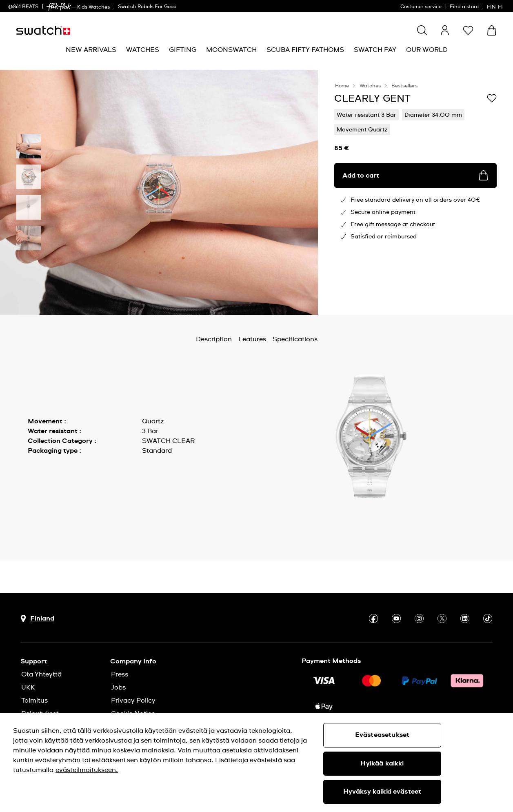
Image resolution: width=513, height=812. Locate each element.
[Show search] (422, 30)
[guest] (445, 30)
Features (252, 339)
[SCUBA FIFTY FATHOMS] (305, 50)
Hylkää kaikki (382, 763)
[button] (468, 30)
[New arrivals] (91, 50)
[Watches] (143, 50)
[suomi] (496, 6)
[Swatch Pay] (375, 50)
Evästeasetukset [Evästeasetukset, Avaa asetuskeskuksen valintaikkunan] (382, 735)
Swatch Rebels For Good (147, 7)
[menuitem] (91, 50)
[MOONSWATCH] (231, 50)
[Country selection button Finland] (37, 619)
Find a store (464, 7)
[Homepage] (43, 30)
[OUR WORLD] (427, 50)
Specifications (295, 339)
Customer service (421, 7)
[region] (256, 762)
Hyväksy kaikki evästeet (382, 792)
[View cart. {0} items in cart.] (492, 30)
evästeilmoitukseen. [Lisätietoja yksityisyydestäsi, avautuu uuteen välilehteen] (87, 770)
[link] (59, 7)
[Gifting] (183, 50)
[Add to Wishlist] (492, 98)
